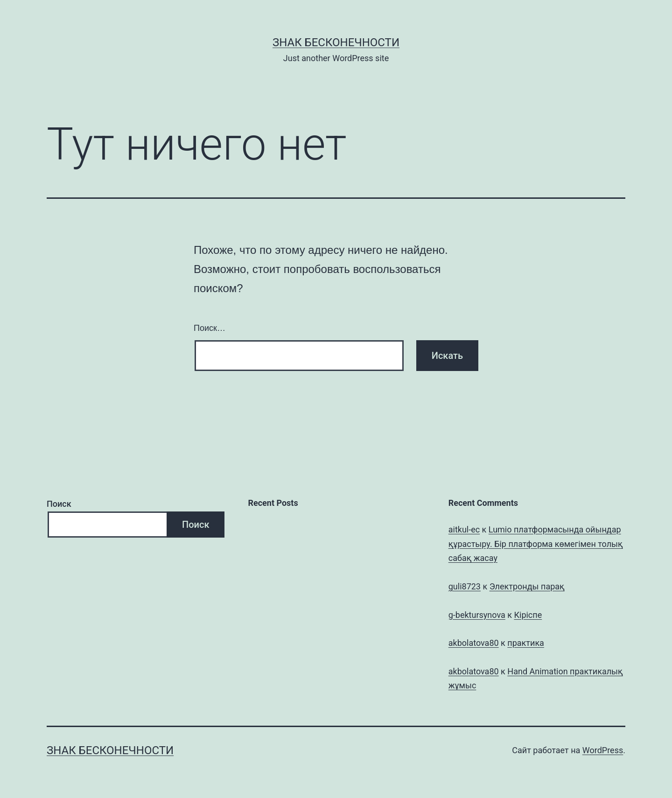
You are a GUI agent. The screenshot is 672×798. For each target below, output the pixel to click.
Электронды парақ (527, 586)
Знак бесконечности (336, 42)
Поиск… (210, 328)
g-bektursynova (477, 615)
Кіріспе (528, 615)
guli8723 (465, 586)
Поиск (59, 504)
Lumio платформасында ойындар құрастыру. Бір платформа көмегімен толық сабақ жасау (536, 544)
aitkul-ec (464, 529)
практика (526, 643)
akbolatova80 (474, 643)
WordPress (603, 750)
